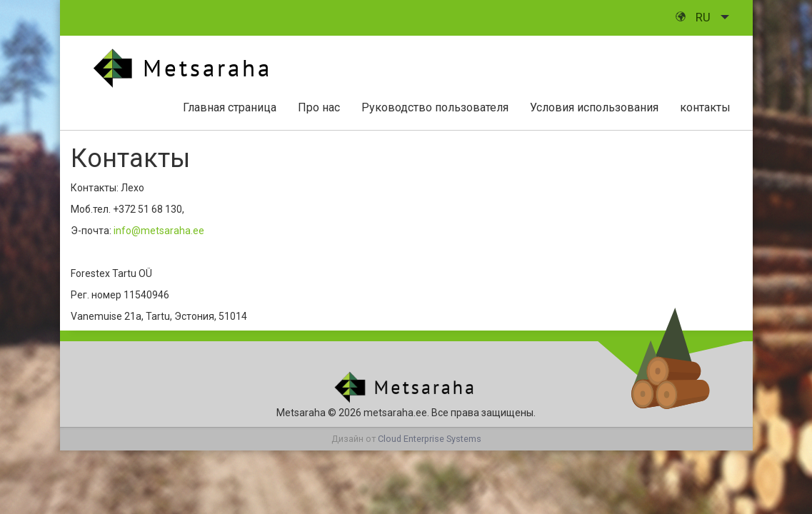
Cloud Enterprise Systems (430, 439)
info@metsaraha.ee (159, 231)
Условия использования (594, 107)
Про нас (319, 107)
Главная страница (230, 107)
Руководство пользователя (435, 107)
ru (695, 17)
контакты (705, 107)
